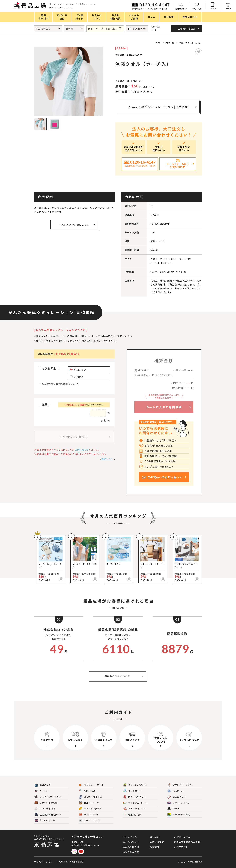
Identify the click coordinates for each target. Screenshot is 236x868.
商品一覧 (170, 43)
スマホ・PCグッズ (90, 797)
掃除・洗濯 (87, 791)
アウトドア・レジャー (181, 785)
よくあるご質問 (131, 852)
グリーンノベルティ (135, 785)
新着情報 (154, 847)
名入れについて (131, 842)
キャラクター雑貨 (179, 815)
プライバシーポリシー (44, 862)
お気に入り (197, 9)
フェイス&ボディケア (48, 797)
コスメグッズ (177, 797)
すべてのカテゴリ (90, 821)
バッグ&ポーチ (89, 815)
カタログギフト (45, 821)
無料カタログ (181, 9)
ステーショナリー (134, 809)
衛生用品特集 (132, 815)
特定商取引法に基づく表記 (71, 862)
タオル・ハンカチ (179, 803)
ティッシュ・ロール (135, 803)
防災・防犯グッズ (134, 797)
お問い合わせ (82, 450)
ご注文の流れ (130, 837)
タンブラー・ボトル (91, 785)
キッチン (41, 791)
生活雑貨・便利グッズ (48, 815)
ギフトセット (132, 791)
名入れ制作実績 (131, 847)
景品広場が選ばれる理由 (187, 842)
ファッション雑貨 (46, 803)
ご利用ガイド (106, 459)
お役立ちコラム (182, 837)
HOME (158, 43)
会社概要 (154, 837)
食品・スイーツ (89, 803)
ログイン (213, 9)
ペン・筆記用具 (45, 809)
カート (228, 8)
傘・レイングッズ (90, 809)
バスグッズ (175, 791)
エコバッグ (43, 785)
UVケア (173, 809)
